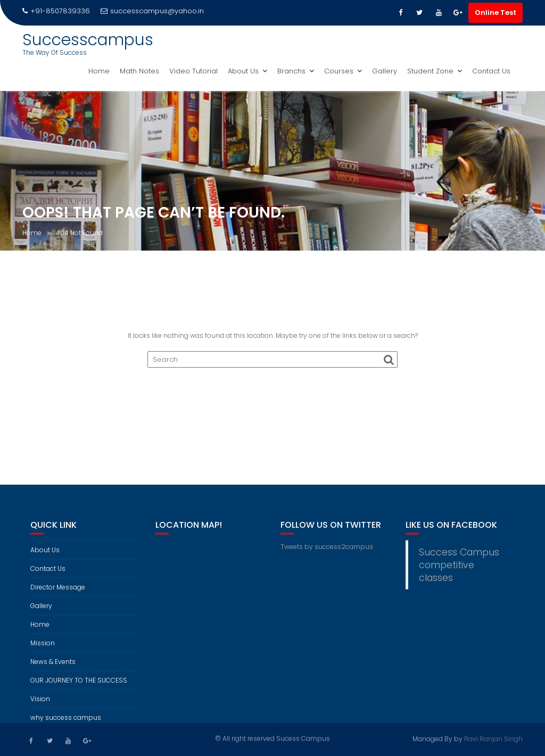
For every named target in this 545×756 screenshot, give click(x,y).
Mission (43, 648)
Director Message (58, 592)
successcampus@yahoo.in (152, 11)
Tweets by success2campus (327, 551)
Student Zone (430, 71)
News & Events (53, 666)
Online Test (496, 13)
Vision (40, 704)
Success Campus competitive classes (459, 570)
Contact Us (491, 71)
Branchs (291, 71)
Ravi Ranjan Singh (493, 738)
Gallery (385, 71)
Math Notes (139, 71)
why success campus (66, 722)
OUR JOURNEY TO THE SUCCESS (79, 685)
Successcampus (88, 40)
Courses (339, 71)
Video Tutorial (193, 71)
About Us (243, 71)
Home (99, 71)
